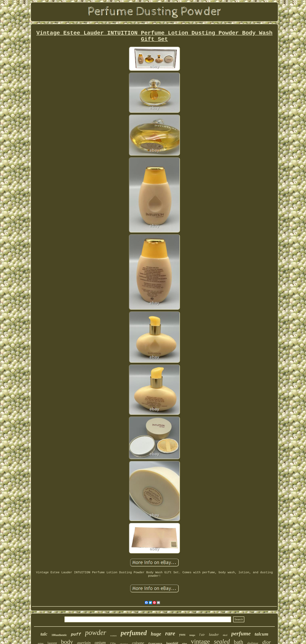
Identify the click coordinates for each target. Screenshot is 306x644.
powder (96, 633)
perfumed (134, 633)
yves (182, 635)
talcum (261, 634)
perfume (241, 633)
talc (44, 634)
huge (156, 634)
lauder (214, 634)
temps (192, 635)
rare (170, 633)
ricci (225, 635)
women (113, 636)
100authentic (59, 635)
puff (76, 634)
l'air (202, 635)
